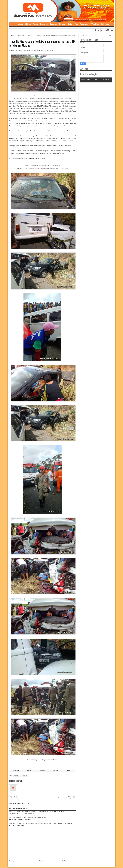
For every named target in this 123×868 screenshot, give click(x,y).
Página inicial (43, 862)
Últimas (28, 24)
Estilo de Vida (73, 24)
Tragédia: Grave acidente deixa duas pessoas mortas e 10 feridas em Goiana (42, 43)
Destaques (21, 36)
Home (12, 24)
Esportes (53, 24)
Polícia (35, 24)
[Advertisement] (93, 96)
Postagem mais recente (17, 862)
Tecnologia (84, 24)
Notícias (20, 24)
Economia (44, 24)
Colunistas (105, 24)
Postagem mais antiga (69, 862)
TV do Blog (95, 24)
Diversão (62, 24)
